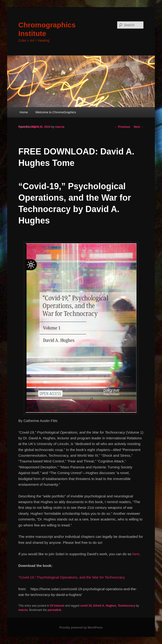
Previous (122, 127)
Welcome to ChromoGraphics (56, 112)
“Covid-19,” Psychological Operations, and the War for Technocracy (72, 577)
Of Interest (57, 606)
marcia (60, 127)
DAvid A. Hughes (105, 606)
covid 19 (86, 606)
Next (139, 127)
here (136, 554)
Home (24, 112)
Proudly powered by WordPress (81, 628)
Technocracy (126, 606)
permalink (54, 610)
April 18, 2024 (28, 127)
